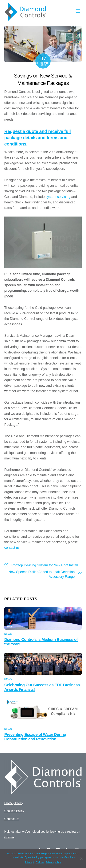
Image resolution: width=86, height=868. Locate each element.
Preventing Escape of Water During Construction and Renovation (35, 737)
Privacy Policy (14, 803)
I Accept (30, 862)
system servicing (58, 197)
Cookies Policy (14, 811)
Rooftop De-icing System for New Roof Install (45, 565)
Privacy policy (53, 862)
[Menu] (78, 11)
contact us (12, 548)
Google (9, 837)
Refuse (40, 862)
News (8, 634)
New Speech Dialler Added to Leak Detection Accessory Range (42, 574)
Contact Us (12, 819)
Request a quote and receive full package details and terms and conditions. (38, 138)
